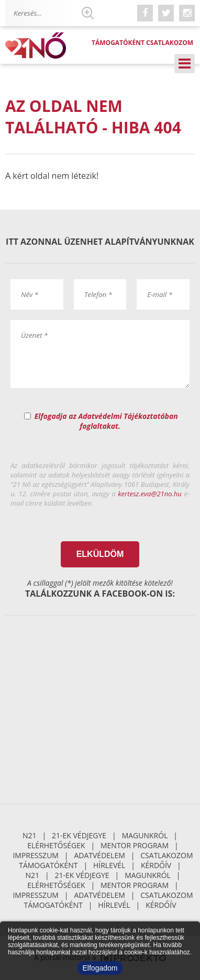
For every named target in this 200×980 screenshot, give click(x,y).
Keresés (87, 13)
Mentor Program (135, 845)
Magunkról (145, 835)
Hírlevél (109, 865)
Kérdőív (156, 865)
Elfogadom (100, 968)
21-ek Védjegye (79, 835)
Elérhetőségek (56, 845)
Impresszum (36, 855)
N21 (30, 835)
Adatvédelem (99, 855)
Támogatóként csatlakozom (142, 43)
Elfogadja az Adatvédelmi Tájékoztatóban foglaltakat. (106, 421)
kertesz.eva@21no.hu (150, 494)
